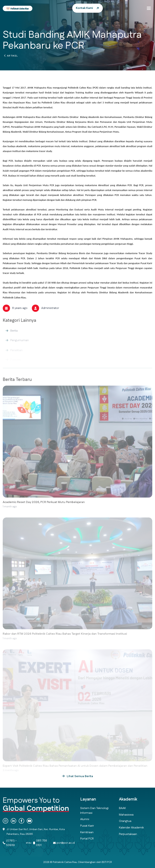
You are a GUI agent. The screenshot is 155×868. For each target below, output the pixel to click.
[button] (149, 8)
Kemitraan (87, 832)
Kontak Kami (84, 8)
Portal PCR (87, 839)
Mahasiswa (126, 815)
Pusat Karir (87, 826)
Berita (14, 334)
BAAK (122, 808)
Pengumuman (20, 343)
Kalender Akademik (131, 828)
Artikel (12, 57)
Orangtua (125, 821)
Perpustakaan (128, 834)
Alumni (85, 819)
